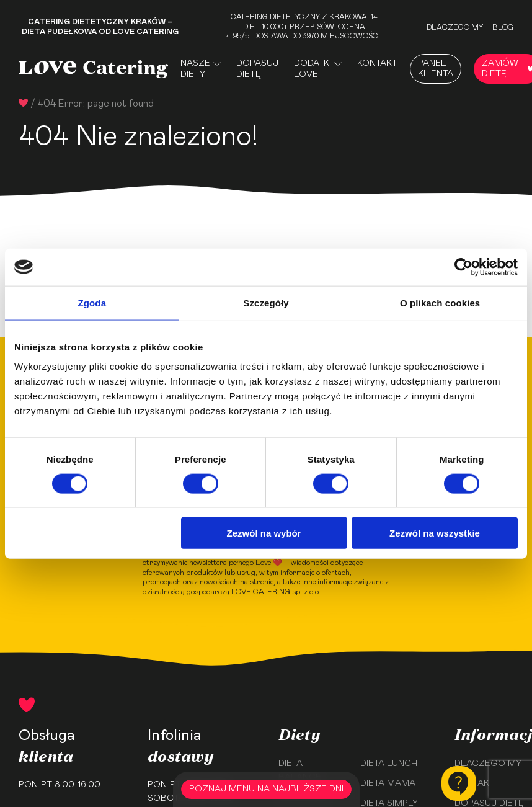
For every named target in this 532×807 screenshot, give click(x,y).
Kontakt (377, 63)
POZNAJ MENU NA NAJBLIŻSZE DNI (266, 789)
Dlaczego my (455, 27)
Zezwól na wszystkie (435, 533)
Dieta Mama (388, 783)
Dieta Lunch (389, 764)
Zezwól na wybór (264, 533)
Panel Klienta (436, 69)
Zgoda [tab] (92, 302)
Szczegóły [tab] (266, 302)
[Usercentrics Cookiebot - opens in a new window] (463, 267)
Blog (503, 27)
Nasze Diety (195, 69)
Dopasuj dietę (257, 69)
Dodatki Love (313, 69)
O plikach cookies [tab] (440, 302)
